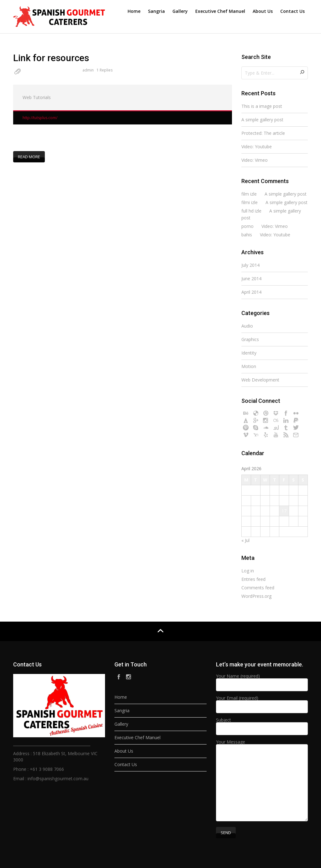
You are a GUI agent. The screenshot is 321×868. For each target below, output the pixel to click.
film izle (249, 194)
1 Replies (105, 70)
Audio (247, 326)
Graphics (250, 339)
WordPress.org (256, 596)
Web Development (260, 380)
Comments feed (258, 588)
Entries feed (253, 579)
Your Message (262, 781)
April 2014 (251, 292)
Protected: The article (263, 133)
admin (88, 70)
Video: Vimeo (255, 160)
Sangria (156, 11)
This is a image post (262, 106)
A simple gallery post (262, 120)
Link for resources (51, 58)
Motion (249, 366)
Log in (248, 571)
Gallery (180, 11)
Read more (29, 156)
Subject (262, 725)
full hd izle (251, 211)
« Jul (245, 540)
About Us (263, 11)
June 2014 (251, 279)
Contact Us (292, 11)
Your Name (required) (262, 681)
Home (134, 11)
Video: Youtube (257, 147)
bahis (247, 235)
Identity (249, 353)
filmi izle (250, 202)
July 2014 (250, 265)
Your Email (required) (262, 703)
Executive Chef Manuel (220, 11)
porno (247, 226)
